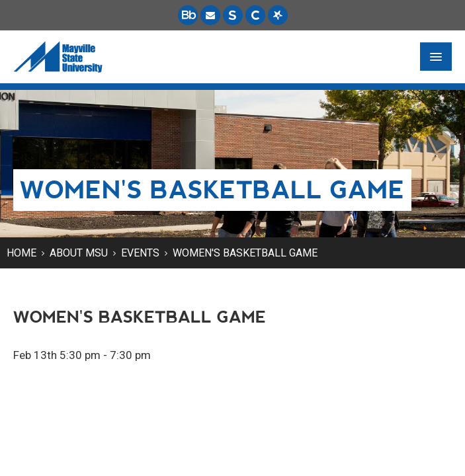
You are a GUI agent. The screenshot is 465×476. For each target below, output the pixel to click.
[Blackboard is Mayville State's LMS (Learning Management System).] (188, 15)
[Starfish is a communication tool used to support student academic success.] (278, 15)
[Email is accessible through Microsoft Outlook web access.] (210, 15)
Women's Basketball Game (245, 253)
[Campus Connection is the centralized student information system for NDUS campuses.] (255, 15)
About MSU (79, 253)
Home (21, 253)
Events (140, 253)
